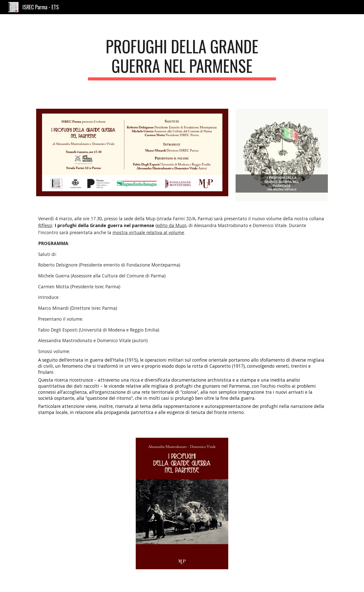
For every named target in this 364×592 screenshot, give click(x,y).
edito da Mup (171, 225)
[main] (182, 58)
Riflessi (45, 225)
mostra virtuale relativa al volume (148, 232)
